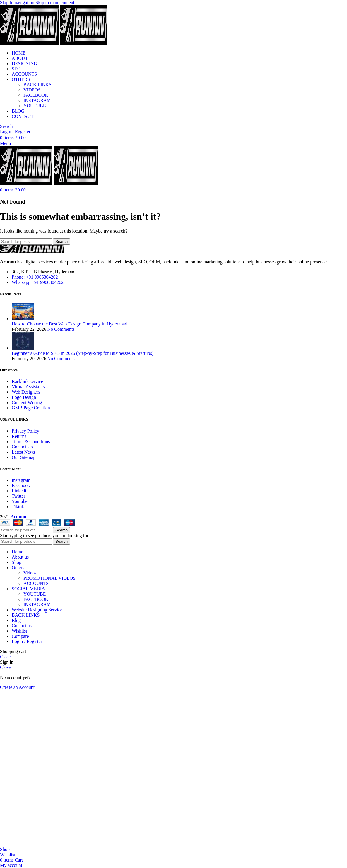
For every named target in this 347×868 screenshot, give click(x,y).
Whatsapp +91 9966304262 (38, 282)
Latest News (23, 452)
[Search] (6, 126)
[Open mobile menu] (5, 143)
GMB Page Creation (31, 408)
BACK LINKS (37, 85)
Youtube (20, 501)
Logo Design (24, 397)
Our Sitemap (24, 457)
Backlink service (27, 381)
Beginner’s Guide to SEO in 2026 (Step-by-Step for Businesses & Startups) (83, 353)
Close (5, 657)
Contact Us (22, 447)
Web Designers (26, 392)
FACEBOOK (36, 95)
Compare (20, 636)
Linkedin (20, 491)
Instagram (21, 480)
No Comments (61, 329)
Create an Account (17, 687)
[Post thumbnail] (23, 319)
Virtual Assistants (28, 387)
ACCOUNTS (36, 583)
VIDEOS (32, 90)
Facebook (21, 485)
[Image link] (32, 252)
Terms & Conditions (31, 441)
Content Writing (27, 402)
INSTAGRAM (37, 100)
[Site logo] (30, 43)
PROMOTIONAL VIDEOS (49, 578)
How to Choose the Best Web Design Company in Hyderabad (69, 324)
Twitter (18, 496)
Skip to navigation (18, 2)
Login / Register (27, 641)
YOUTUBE (35, 106)
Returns (19, 436)
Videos (30, 573)
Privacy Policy (25, 431)
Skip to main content (55, 2)
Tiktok (18, 507)
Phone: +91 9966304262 (35, 277)
